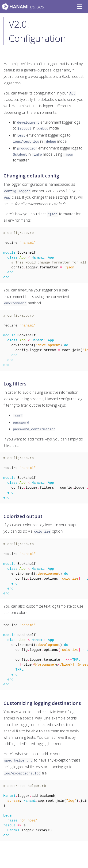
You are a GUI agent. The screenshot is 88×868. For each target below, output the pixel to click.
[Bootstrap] (23, 7)
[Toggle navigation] (80, 7)
